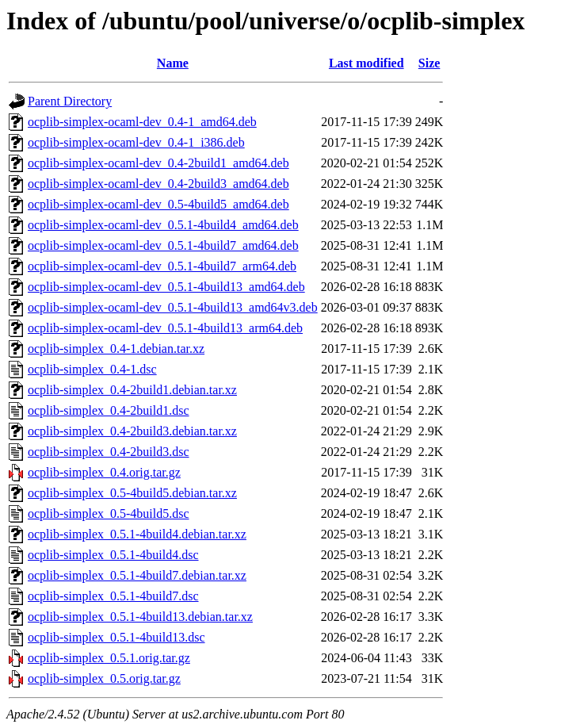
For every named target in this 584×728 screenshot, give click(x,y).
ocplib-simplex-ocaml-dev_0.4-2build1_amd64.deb (158, 163)
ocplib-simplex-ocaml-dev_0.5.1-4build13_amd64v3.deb (173, 307)
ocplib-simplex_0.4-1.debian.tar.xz (116, 349)
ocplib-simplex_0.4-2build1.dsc (109, 410)
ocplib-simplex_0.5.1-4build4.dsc (113, 555)
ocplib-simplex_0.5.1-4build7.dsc (113, 596)
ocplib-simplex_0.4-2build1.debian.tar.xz (132, 390)
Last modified (366, 63)
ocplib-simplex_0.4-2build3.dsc (109, 452)
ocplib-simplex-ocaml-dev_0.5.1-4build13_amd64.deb (166, 287)
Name (173, 63)
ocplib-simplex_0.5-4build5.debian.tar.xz (132, 493)
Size (429, 63)
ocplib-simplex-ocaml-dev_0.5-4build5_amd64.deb (158, 204)
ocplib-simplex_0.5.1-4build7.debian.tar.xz (137, 575)
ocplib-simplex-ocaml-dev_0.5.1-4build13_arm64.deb (165, 328)
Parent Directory (70, 101)
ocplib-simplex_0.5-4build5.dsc (109, 513)
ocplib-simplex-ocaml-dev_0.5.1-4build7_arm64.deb (162, 266)
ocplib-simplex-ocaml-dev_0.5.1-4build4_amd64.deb (163, 225)
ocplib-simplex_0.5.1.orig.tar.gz (109, 658)
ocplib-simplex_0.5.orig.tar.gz (104, 678)
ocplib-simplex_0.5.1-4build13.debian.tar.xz (140, 617)
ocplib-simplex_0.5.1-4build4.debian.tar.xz (137, 534)
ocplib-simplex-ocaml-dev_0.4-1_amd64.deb (142, 122)
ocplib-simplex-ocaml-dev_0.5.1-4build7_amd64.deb (163, 245)
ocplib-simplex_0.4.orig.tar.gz (104, 472)
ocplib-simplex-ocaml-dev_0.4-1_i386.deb (136, 142)
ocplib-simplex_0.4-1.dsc (92, 369)
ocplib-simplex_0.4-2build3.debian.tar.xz (132, 431)
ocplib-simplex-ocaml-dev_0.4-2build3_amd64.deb (158, 184)
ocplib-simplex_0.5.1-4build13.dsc (116, 637)
